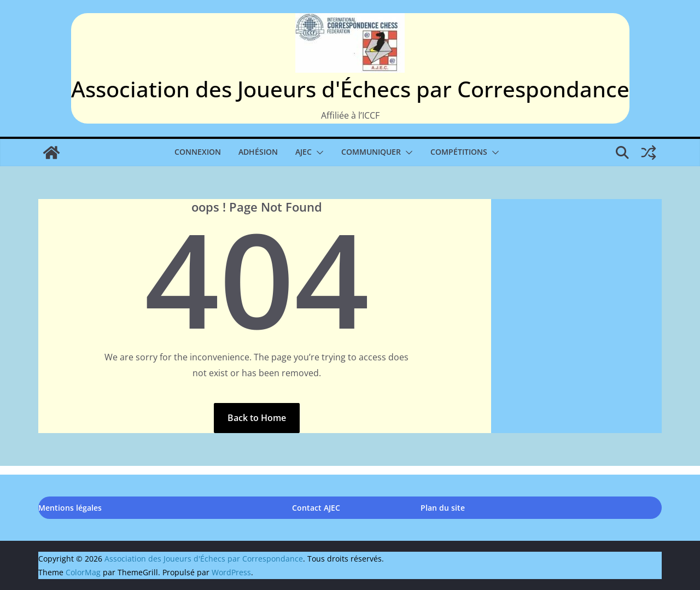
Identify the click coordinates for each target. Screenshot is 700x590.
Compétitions (459, 152)
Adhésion (258, 152)
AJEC (304, 152)
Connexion (198, 152)
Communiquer (371, 152)
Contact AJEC (316, 508)
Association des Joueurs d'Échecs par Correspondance (350, 89)
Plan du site (443, 508)
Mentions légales (70, 508)
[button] (318, 153)
